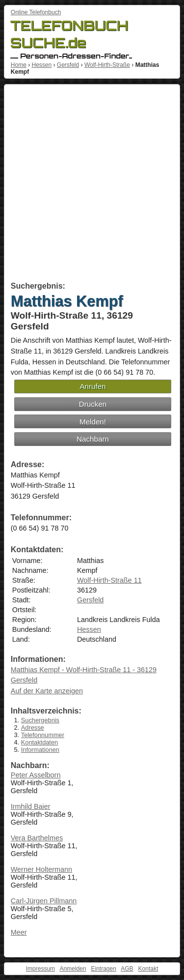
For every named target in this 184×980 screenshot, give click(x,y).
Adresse (33, 728)
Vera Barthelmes (37, 838)
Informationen (40, 750)
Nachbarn (93, 439)
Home (19, 65)
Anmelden (73, 969)
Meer (19, 932)
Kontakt (148, 969)
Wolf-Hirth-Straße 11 (109, 580)
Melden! (93, 422)
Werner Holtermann (41, 869)
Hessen (41, 65)
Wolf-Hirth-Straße (107, 65)
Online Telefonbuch (36, 12)
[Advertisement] (92, 185)
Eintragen (103, 969)
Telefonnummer (43, 735)
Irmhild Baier (31, 806)
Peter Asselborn (36, 775)
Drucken (93, 404)
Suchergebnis (40, 720)
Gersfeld (68, 65)
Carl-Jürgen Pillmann (44, 901)
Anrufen (92, 386)
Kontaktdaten (39, 742)
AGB (127, 969)
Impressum (40, 969)
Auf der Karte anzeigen (47, 691)
